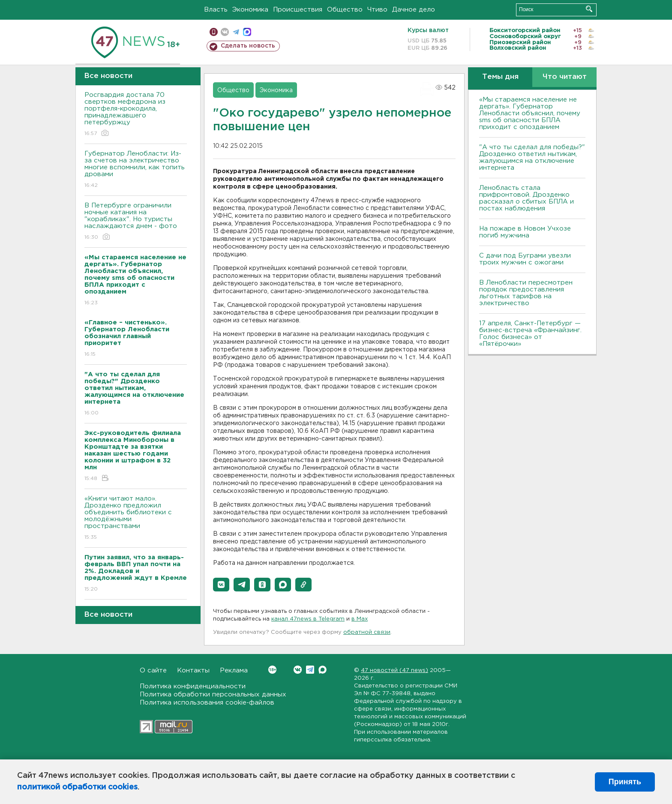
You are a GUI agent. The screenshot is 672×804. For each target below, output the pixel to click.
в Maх (360, 619)
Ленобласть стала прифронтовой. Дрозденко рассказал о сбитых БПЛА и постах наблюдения (526, 198)
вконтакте (225, 32)
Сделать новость (248, 46)
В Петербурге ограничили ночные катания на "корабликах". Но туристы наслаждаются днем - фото (136, 222)
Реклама (234, 670)
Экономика (250, 10)
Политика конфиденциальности (193, 686)
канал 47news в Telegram (308, 619)
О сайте (153, 670)
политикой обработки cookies (77, 787)
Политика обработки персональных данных (213, 694)
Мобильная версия (214, 32)
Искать (589, 9)
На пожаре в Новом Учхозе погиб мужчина (525, 232)
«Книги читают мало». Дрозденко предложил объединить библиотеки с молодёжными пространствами (136, 518)
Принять (625, 782)
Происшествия (298, 10)
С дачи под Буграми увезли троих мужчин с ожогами (525, 259)
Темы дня (500, 77)
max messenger (247, 32)
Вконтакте (272, 670)
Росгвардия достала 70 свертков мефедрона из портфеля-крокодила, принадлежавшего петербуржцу (136, 115)
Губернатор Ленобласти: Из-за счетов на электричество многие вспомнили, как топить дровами (136, 170)
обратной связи (367, 632)
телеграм (236, 32)
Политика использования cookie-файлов (207, 703)
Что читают (565, 77)
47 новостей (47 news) (394, 670)
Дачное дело (414, 10)
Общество (345, 10)
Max (322, 670)
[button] (221, 585)
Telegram (310, 670)
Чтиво (377, 10)
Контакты (193, 670)
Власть (216, 10)
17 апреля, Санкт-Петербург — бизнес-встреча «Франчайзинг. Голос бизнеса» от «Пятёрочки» (530, 334)
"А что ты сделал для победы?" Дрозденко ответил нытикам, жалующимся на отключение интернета (532, 157)
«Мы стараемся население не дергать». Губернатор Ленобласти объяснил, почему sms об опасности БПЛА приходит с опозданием (530, 113)
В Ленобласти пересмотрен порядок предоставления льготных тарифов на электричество (526, 293)
